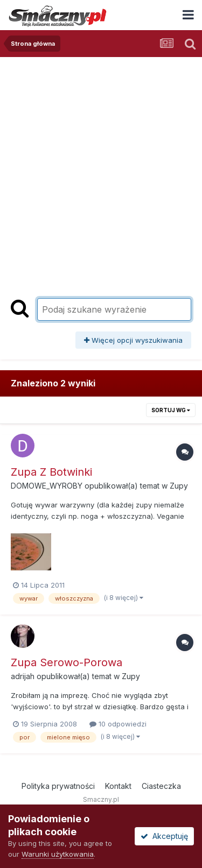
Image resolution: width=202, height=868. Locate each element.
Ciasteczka (161, 786)
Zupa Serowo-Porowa (67, 662)
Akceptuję (164, 836)
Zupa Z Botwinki (51, 472)
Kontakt (118, 786)
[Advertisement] (101, 163)
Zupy (179, 486)
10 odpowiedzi (118, 724)
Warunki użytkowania (58, 854)
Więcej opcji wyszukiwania (133, 340)
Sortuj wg (171, 410)
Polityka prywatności (58, 786)
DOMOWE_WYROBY (47, 486)
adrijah (23, 676)
